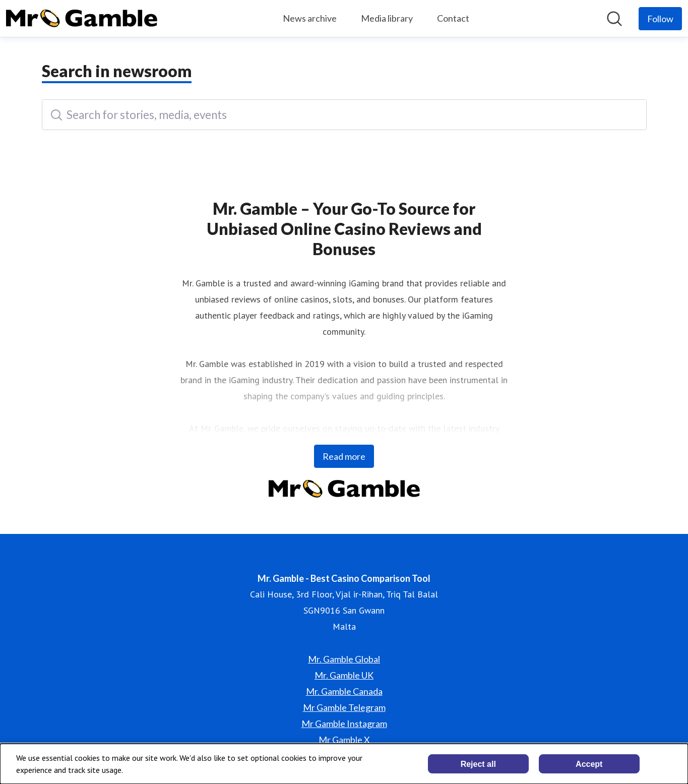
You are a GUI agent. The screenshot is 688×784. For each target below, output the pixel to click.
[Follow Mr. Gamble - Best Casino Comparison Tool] (660, 19)
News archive (310, 18)
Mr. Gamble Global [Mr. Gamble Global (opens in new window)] (344, 659)
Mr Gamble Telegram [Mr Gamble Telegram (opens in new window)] (344, 707)
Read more (344, 456)
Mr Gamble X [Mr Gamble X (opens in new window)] (344, 740)
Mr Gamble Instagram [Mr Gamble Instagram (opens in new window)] (344, 723)
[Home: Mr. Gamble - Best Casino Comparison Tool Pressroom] (82, 18)
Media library (387, 18)
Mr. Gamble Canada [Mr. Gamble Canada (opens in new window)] (344, 691)
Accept (589, 764)
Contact (453, 18)
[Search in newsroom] (614, 19)
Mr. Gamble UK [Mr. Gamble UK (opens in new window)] (344, 675)
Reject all (478, 764)
